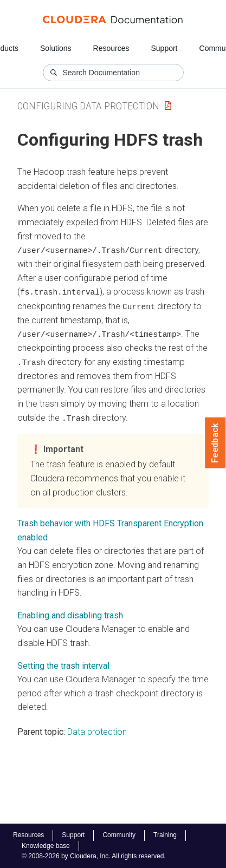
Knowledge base (46, 846)
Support (164, 48)
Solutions (56, 48)
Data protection (97, 730)
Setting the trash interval (63, 664)
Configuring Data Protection (88, 106)
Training (165, 835)
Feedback (215, 443)
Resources (111, 48)
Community (119, 835)
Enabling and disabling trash (70, 614)
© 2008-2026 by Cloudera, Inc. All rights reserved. (94, 856)
